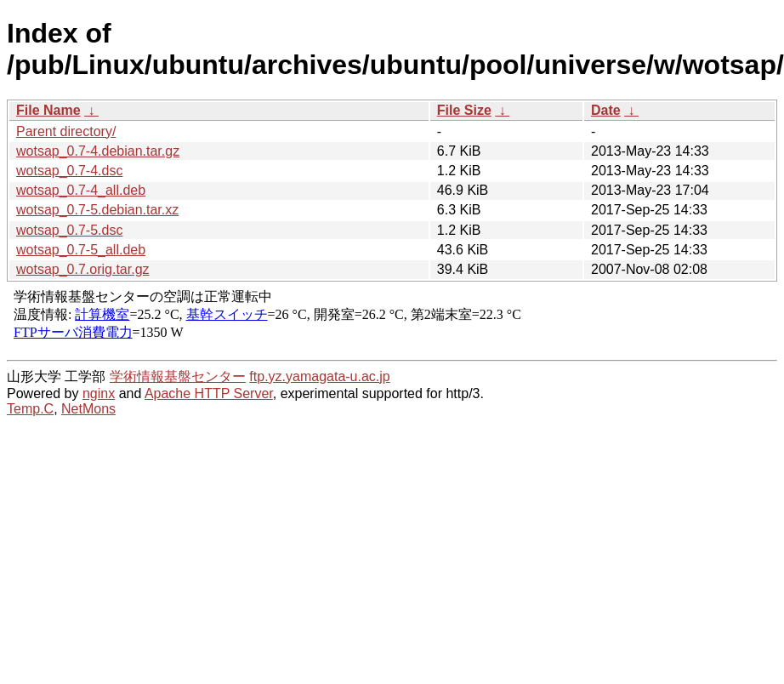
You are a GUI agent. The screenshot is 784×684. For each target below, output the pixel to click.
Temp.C (30, 409)
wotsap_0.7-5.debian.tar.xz (97, 210)
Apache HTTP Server (209, 393)
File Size (464, 110)
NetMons (88, 409)
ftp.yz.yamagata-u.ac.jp (319, 376)
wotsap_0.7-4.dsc (69, 171)
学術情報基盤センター (178, 376)
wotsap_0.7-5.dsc (69, 230)
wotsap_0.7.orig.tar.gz (83, 269)
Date (606, 110)
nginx (99, 393)
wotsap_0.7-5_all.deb (81, 250)
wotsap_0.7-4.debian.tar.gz (98, 151)
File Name (48, 110)
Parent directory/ (66, 131)
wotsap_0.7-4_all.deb (81, 190)
